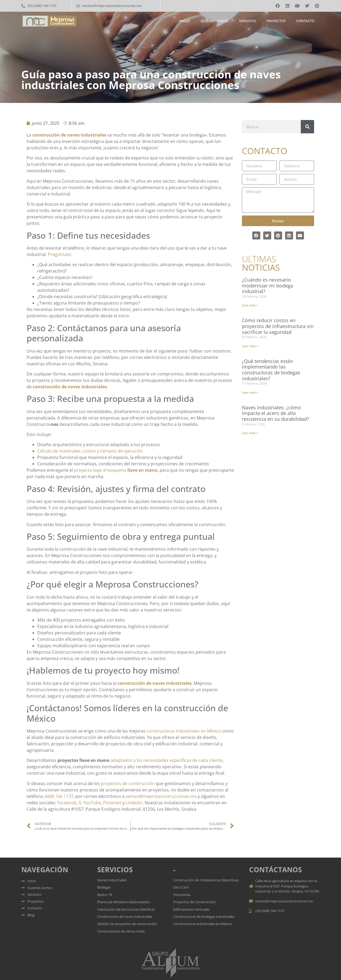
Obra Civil (181, 887)
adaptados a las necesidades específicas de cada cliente (167, 760)
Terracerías (182, 895)
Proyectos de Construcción (194, 902)
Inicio (185, 21)
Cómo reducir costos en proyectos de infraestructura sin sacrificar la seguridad (278, 326)
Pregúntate (59, 254)
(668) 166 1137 (59, 796)
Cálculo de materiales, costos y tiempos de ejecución (90, 451)
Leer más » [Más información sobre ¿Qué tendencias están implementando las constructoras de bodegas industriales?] (250, 392)
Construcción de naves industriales (125, 917)
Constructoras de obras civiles (121, 931)
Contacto (305, 21)
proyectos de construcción (128, 783)
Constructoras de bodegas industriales (204, 917)
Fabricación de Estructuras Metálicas (126, 909)
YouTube (92, 803)
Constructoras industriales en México (203, 924)
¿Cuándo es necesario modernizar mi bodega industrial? (267, 285)
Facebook (67, 803)
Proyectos (276, 21)
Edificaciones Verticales (191, 909)
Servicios (247, 21)
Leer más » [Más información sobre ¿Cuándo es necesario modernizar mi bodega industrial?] (250, 305)
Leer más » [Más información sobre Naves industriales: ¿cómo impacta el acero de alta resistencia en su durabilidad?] (250, 433)
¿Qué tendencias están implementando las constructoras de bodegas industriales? (271, 370)
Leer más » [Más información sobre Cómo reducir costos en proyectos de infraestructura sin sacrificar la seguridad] (250, 346)
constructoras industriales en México (184, 731)
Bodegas (104, 887)
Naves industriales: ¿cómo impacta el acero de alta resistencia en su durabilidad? (275, 413)
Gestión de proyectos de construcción (127, 924)
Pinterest (112, 803)
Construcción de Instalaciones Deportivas (206, 880)
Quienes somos (214, 21)
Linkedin (134, 803)
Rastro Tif (105, 895)
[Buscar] (307, 127)
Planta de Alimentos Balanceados (123, 902)
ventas (132, 796)
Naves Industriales (112, 880)
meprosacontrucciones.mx (170, 796)
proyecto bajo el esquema (101, 470)
